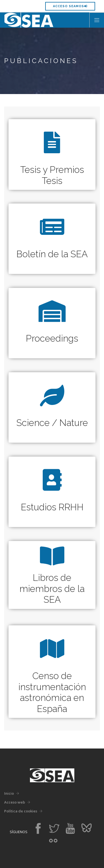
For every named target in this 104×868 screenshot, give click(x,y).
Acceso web (15, 802)
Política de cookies (21, 811)
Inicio (9, 793)
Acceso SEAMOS (70, 6)
